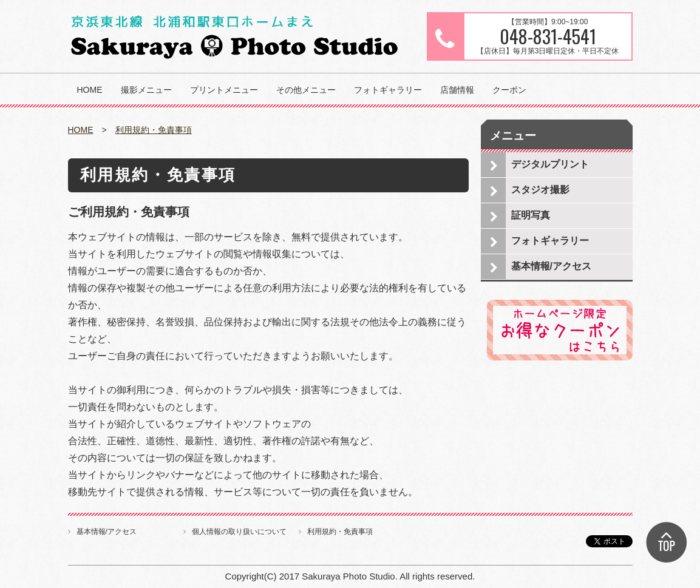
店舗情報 (457, 90)
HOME (90, 90)
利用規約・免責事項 (154, 130)
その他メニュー (306, 90)
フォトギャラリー (388, 90)
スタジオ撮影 (540, 190)
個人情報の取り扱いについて (239, 532)
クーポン (509, 90)
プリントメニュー (224, 90)
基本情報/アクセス (551, 266)
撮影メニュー (146, 90)
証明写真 (531, 215)
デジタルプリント (550, 164)
